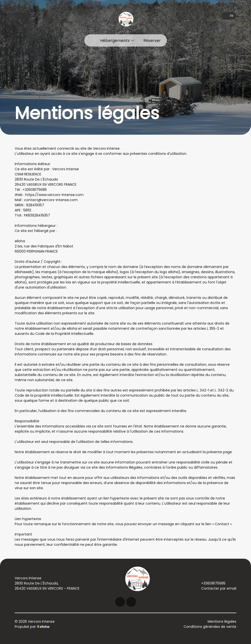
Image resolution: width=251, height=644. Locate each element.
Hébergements (117, 41)
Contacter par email (216, 588)
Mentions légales (222, 621)
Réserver (152, 41)
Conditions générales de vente (210, 627)
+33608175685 (211, 583)
